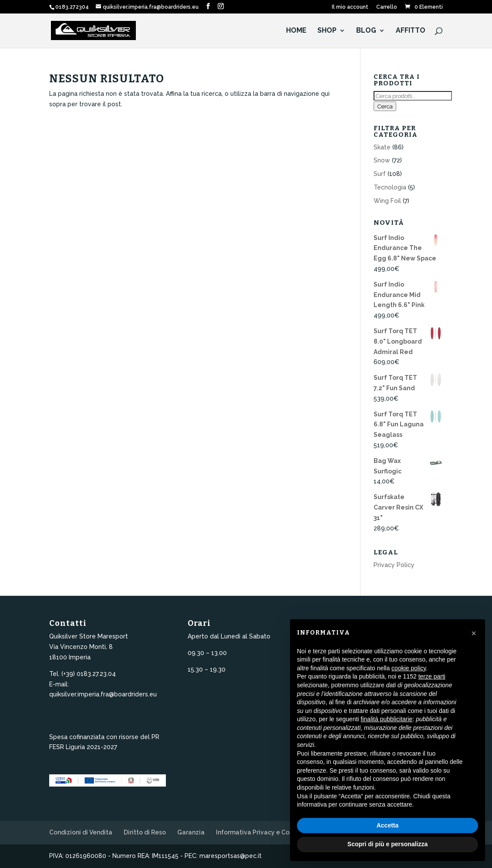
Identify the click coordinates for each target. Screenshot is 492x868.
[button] (474, 633)
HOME (296, 31)
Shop (327, 31)
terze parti (432, 676)
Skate (382, 147)
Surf (380, 174)
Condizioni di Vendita (81, 832)
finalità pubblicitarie (386, 719)
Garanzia (191, 832)
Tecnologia (390, 187)
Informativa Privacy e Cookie (259, 832)
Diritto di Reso (145, 832)
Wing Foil (387, 201)
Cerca (385, 106)
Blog (366, 31)
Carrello (387, 7)
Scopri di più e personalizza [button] (388, 844)
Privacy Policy (394, 565)
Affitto (411, 31)
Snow (382, 160)
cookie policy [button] (409, 668)
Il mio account (350, 7)
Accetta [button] (388, 825)
